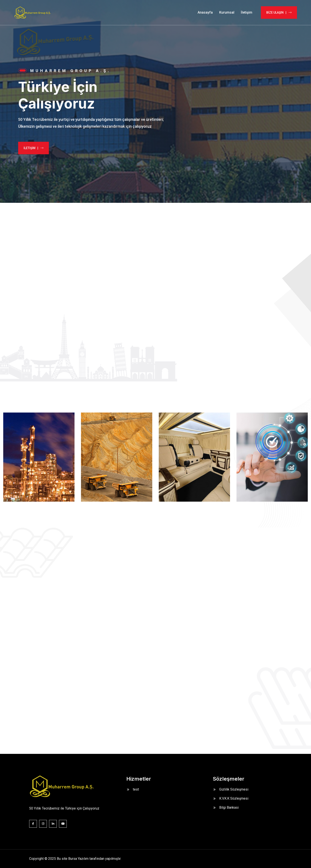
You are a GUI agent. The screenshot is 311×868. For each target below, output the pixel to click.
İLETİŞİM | (30, 148)
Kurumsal (227, 12)
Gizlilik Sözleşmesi (234, 789)
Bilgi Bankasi (229, 807)
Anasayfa (205, 12)
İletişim (247, 12)
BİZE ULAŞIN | (279, 13)
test (136, 789)
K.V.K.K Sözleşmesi (234, 798)
